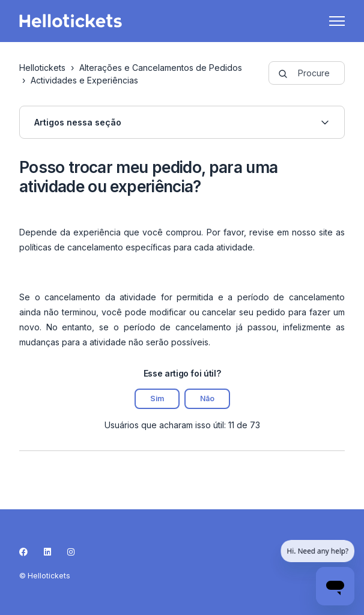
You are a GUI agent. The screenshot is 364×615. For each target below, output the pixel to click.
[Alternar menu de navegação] (337, 21)
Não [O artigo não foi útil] (207, 398)
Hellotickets (42, 68)
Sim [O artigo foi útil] (157, 398)
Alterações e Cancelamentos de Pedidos (161, 68)
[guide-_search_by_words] (307, 73)
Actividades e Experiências (84, 80)
